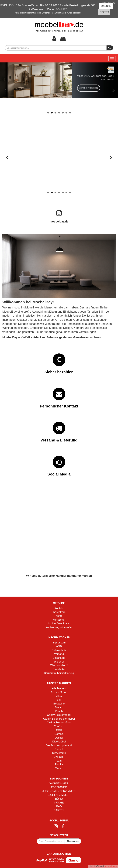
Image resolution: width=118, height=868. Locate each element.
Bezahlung (59, 658)
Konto (59, 616)
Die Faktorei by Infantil (59, 745)
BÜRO (59, 799)
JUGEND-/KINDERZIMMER (59, 791)
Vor (113, 90)
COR (59, 730)
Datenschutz (59, 650)
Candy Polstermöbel (59, 715)
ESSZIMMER (59, 787)
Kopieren (104, 12)
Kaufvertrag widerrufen (59, 627)
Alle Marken (59, 688)
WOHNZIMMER (59, 784)
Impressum (59, 643)
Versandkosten (111, 866)
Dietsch (59, 749)
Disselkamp (59, 753)
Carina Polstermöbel (59, 723)
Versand (59, 654)
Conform (59, 726)
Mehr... (59, 768)
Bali (59, 700)
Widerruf (59, 662)
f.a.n (59, 761)
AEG (59, 696)
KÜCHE (59, 803)
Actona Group (59, 692)
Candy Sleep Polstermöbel (59, 719)
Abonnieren (73, 841)
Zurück (5, 90)
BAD (59, 806)
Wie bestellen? (59, 665)
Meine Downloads (59, 624)
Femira (59, 764)
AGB (59, 646)
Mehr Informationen (59, 181)
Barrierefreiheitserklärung (59, 673)
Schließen (107, 3)
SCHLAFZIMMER (59, 795)
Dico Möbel (59, 742)
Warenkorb (59, 612)
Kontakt (59, 608)
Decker (59, 738)
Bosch (59, 711)
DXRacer (59, 757)
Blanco (59, 707)
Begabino (59, 704)
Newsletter (59, 669)
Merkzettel (59, 620)
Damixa (59, 734)
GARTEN (59, 810)
